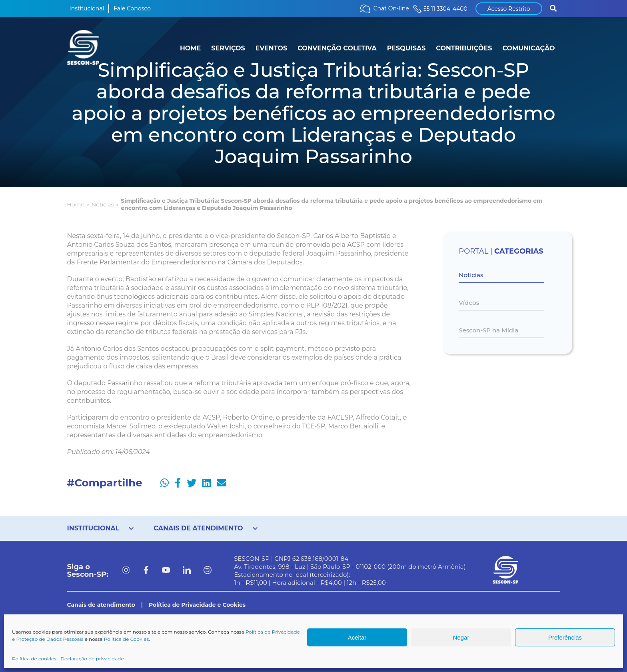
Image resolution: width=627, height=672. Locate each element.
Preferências (565, 637)
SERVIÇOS (228, 48)
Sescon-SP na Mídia (488, 330)
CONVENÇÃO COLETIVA (337, 48)
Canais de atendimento (101, 605)
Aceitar (357, 637)
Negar (461, 637)
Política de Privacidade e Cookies (197, 605)
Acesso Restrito (509, 9)
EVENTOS (271, 48)
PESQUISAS (406, 48)
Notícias (103, 204)
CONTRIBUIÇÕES (464, 48)
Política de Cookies (127, 639)
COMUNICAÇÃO (528, 48)
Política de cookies (34, 659)
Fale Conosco (132, 8)
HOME (190, 48)
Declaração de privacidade (92, 659)
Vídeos (469, 303)
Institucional (87, 8)
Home (76, 204)
